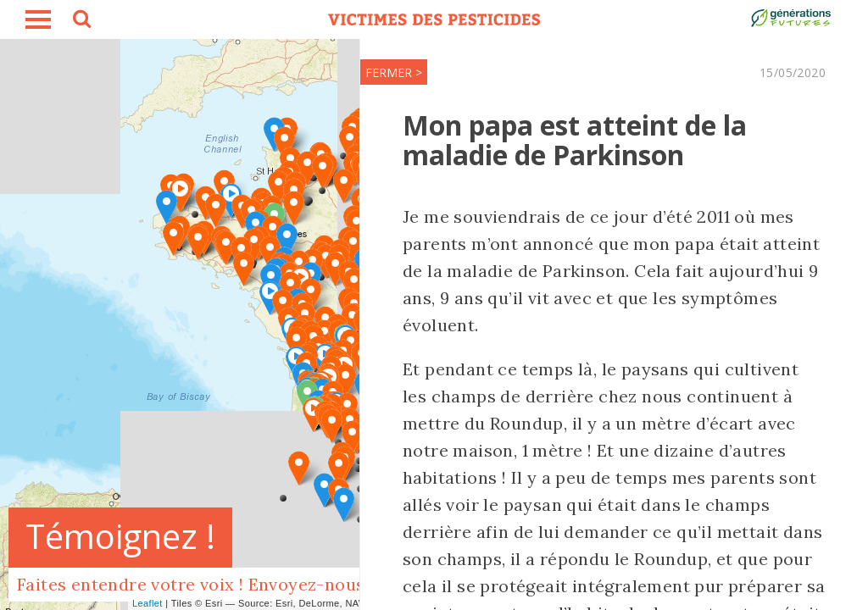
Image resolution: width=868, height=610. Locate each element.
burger (38, 19)
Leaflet (147, 603)
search (81, 21)
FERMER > (394, 72)
